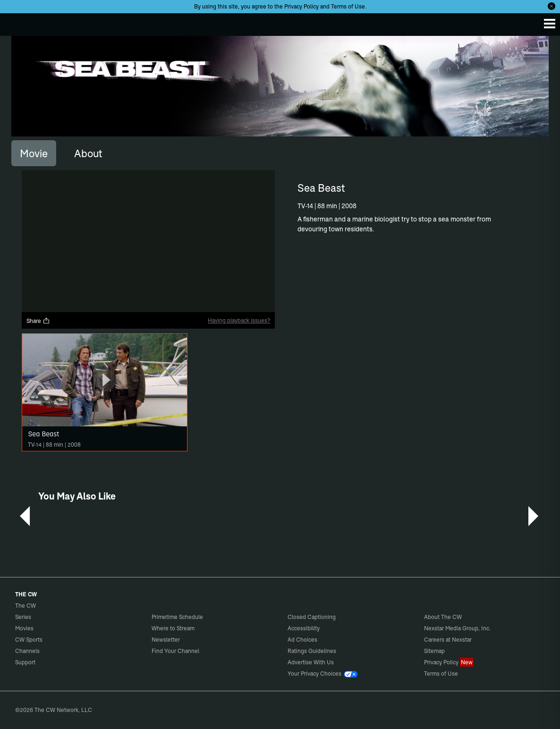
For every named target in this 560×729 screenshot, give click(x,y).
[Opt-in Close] (552, 6)
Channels (27, 651)
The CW (17, 22)
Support (25, 662)
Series (23, 617)
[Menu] (550, 24)
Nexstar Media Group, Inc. (457, 628)
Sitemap (434, 651)
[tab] (34, 153)
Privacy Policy (301, 6)
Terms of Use (348, 6)
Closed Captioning (312, 617)
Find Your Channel (175, 651)
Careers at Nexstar (448, 640)
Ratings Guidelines (312, 651)
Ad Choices (302, 640)
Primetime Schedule (177, 617)
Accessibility (304, 628)
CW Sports (29, 640)
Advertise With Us (311, 662)
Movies (24, 628)
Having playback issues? (239, 320)
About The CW (443, 617)
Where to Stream (173, 628)
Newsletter (166, 640)
